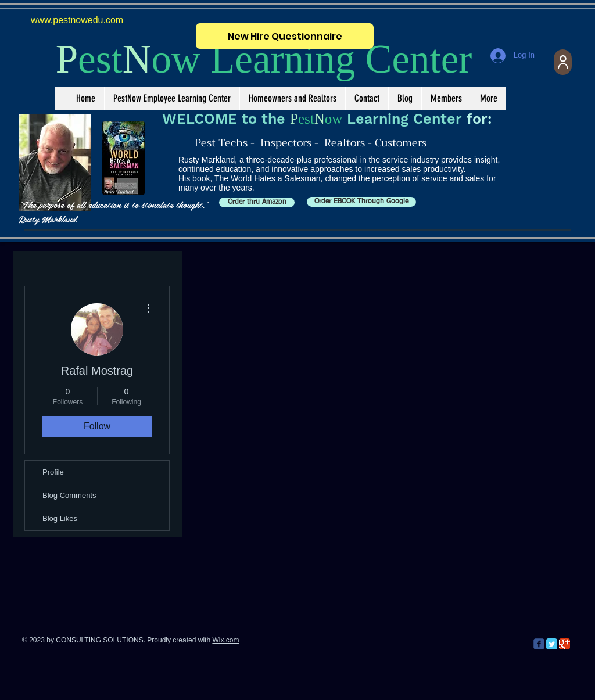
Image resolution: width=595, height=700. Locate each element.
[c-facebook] (539, 644)
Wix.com (225, 640)
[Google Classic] (564, 644)
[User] (563, 62)
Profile (53, 472)
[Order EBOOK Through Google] (361, 202)
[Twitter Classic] (552, 644)
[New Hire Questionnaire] (285, 36)
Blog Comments (69, 495)
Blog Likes (60, 518)
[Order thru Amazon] (257, 202)
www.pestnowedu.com (77, 20)
